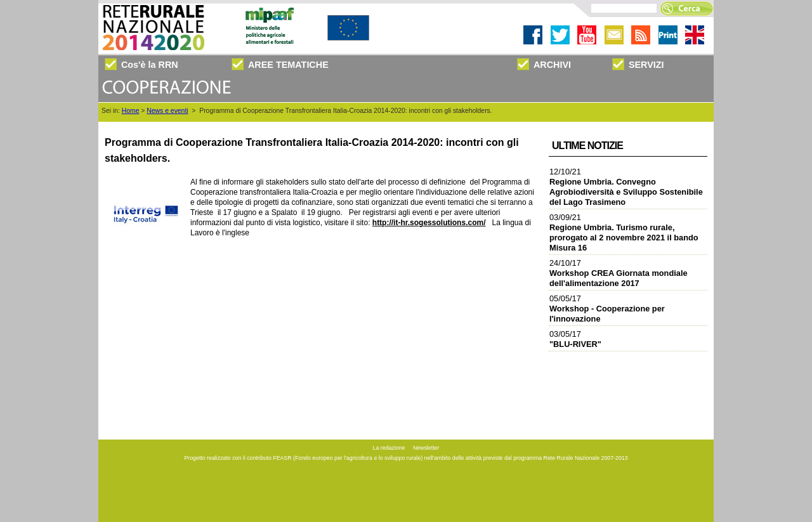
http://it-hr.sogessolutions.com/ (429, 223)
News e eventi (167, 111)
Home (131, 111)
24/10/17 (619, 273)
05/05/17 (607, 309)
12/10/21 (626, 187)
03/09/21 (624, 232)
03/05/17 (575, 339)
